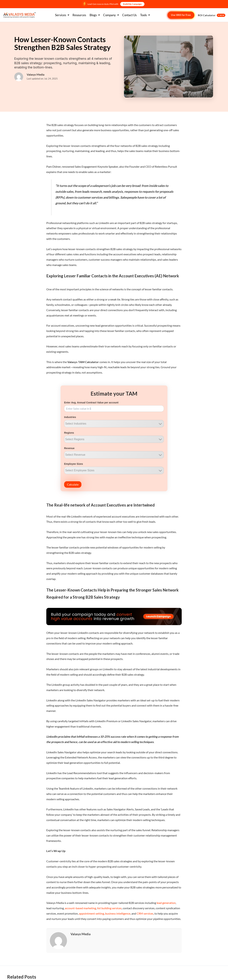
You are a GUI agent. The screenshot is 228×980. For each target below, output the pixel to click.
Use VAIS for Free (181, 15)
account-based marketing (80, 908)
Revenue (69, 448)
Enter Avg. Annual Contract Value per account (91, 403)
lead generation (166, 903)
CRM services (145, 913)
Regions (69, 433)
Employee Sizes (74, 464)
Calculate (73, 484)
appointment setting (91, 913)
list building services (109, 908)
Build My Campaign (132, 4)
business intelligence (118, 913)
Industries (70, 417)
